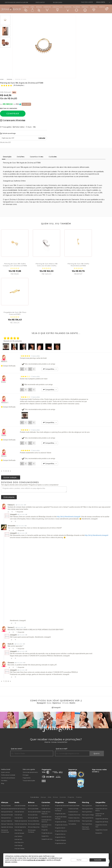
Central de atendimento (30, 772)
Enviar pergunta (9, 497)
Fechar (79, 860)
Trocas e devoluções (29, 781)
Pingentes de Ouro (60, 843)
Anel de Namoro (19, 812)
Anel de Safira (19, 818)
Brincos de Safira (33, 818)
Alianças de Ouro (6, 818)
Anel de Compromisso (21, 824)
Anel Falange (18, 845)
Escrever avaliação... (11, 477)
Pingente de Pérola (61, 822)
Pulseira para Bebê (74, 806)
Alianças (26, 9)
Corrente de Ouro (46, 817)
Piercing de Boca (87, 824)
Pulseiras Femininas (74, 815)
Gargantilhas (57, 9)
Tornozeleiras (72, 824)
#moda (65, 703)
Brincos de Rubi (33, 815)
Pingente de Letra (60, 814)
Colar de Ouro (45, 806)
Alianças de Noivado (7, 815)
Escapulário (99, 833)
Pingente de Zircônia (61, 825)
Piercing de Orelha (87, 809)
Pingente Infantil (60, 828)
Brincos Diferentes (33, 821)
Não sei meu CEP (5, 142)
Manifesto (4, 781)
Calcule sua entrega (8, 133)
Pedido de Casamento (21, 821)
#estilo (72, 703)
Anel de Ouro (18, 839)
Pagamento (27, 778)
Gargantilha (45, 836)
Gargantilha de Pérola (102, 822)
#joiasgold (41, 703)
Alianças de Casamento (8, 809)
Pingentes (68, 9)
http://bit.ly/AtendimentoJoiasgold (97, 535)
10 (2, 98)
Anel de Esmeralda (20, 806)
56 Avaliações (19, 85)
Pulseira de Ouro (73, 812)
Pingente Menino (60, 837)
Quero (97, 753)
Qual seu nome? (17, 749)
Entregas (26, 775)
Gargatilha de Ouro (47, 839)
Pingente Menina (60, 834)
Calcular (42, 138)
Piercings (85, 9)
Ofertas (104, 8)
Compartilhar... (50, 369)
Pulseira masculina (74, 818)
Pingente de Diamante (62, 806)
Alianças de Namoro (7, 812)
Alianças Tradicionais (7, 824)
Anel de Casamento (20, 827)
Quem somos (5, 772)
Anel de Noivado (19, 833)
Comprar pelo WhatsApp (14, 120)
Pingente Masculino (61, 831)
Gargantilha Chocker (101, 830)
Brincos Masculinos (34, 827)
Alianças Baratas (6, 806)
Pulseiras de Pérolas (74, 821)
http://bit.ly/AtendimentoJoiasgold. (69, 517)
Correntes (47, 9)
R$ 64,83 (12, 98)
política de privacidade (36, 860)
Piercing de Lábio (87, 821)
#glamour (57, 703)
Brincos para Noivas (34, 824)
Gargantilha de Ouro (101, 806)
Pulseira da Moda (73, 809)
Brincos (39, 9)
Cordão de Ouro (46, 809)
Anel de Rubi (18, 815)
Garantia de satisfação (8, 778)
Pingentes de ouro (47, 833)
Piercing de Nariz (87, 812)
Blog (3, 783)
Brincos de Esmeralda (34, 812)
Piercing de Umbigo (88, 815)
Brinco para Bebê (33, 809)
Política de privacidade (8, 775)
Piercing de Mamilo (88, 818)
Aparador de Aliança (7, 827)
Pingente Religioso (60, 840)
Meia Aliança (18, 830)
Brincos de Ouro (33, 806)
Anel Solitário (18, 836)
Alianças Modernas (7, 821)
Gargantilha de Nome (102, 819)
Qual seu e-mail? (62, 749)
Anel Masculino (19, 842)
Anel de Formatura (20, 809)
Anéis (32, 9)
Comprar (13, 114)
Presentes (94, 9)
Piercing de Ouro (87, 806)
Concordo (98, 860)
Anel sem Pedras (19, 849)
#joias (49, 703)
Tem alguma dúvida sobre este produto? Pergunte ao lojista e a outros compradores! (30, 485)
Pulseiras (77, 9)
